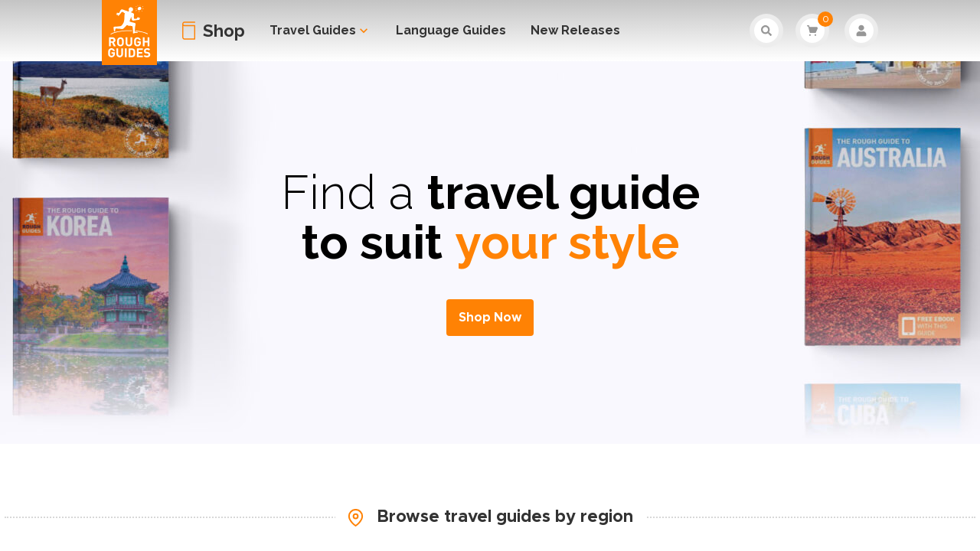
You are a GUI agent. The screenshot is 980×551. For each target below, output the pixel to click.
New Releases (575, 30)
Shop (224, 31)
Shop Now (490, 318)
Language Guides (451, 30)
